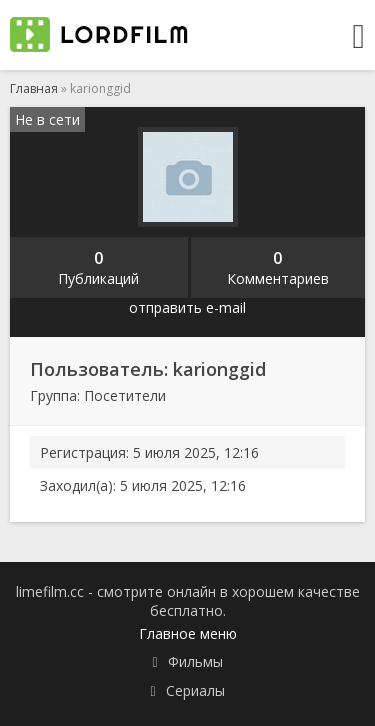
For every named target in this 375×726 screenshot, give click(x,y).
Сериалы (195, 690)
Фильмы (195, 661)
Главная (34, 88)
